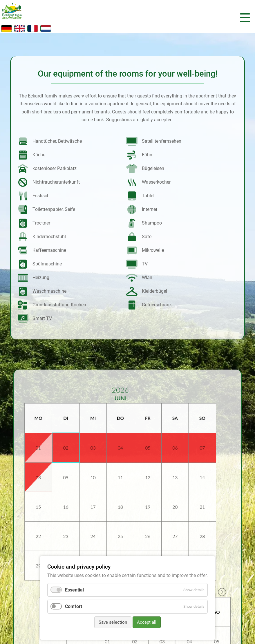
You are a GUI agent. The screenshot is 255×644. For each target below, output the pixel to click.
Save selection (113, 622)
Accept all (147, 622)
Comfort (74, 606)
